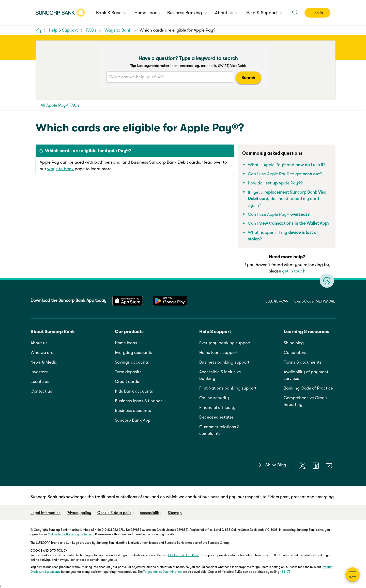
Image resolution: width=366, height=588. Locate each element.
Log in (318, 13)
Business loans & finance (139, 401)
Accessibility (151, 513)
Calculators (295, 353)
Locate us (40, 382)
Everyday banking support (225, 343)
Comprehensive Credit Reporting (305, 401)
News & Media (44, 362)
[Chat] (353, 575)
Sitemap (175, 513)
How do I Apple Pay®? (275, 183)
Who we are (42, 353)
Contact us (41, 391)
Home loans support (218, 353)
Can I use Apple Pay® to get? (285, 174)
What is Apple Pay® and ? (287, 165)
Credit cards (127, 382)
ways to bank (60, 169)
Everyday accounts (134, 353)
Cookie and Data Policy (184, 555)
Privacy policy (79, 513)
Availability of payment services (306, 375)
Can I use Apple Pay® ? (279, 214)
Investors (39, 372)
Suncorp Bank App (133, 420)
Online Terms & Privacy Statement (71, 534)
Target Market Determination (163, 572)
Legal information (45, 513)
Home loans (126, 343)
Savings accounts (132, 362)
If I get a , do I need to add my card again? (287, 199)
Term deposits (128, 372)
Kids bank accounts (134, 391)
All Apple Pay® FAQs (60, 105)
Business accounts (133, 411)
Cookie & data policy (116, 513)
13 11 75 (285, 572)
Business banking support (224, 362)
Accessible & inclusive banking (220, 375)
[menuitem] (111, 13)
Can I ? (289, 223)
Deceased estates (217, 417)
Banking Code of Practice (308, 388)
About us (39, 343)
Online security (214, 398)
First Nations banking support (228, 388)
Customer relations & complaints (219, 430)
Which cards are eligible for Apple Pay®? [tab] (88, 151)
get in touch (294, 271)
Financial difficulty (217, 407)
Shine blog (294, 343)
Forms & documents (303, 362)
